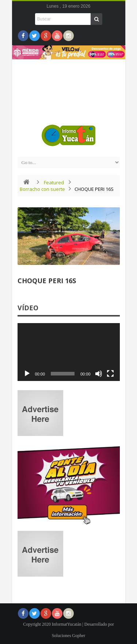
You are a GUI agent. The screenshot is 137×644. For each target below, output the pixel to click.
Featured (54, 182)
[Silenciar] (99, 374)
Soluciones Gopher (69, 636)
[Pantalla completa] (110, 374)
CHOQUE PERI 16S (47, 281)
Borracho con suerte (42, 189)
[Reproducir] (27, 374)
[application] (69, 352)
